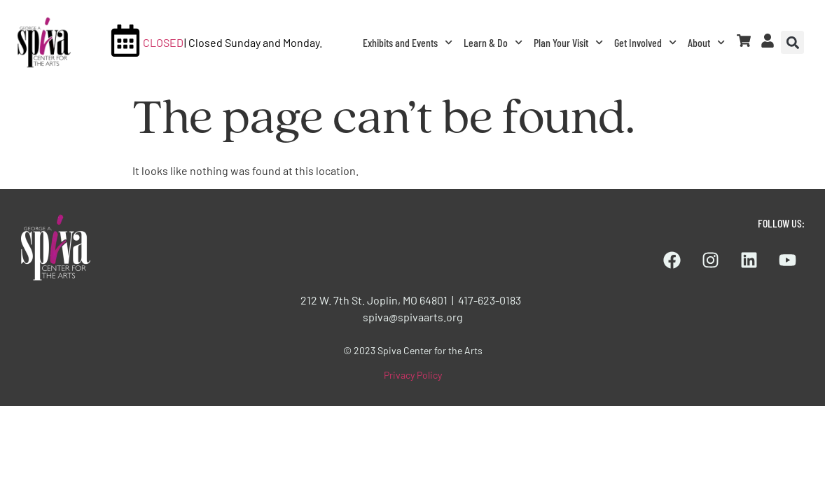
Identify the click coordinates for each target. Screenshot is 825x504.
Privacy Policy (413, 375)
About (706, 42)
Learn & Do (493, 42)
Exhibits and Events (408, 42)
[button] (792, 42)
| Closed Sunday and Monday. (253, 42)
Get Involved (645, 42)
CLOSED (163, 42)
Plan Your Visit (568, 42)
